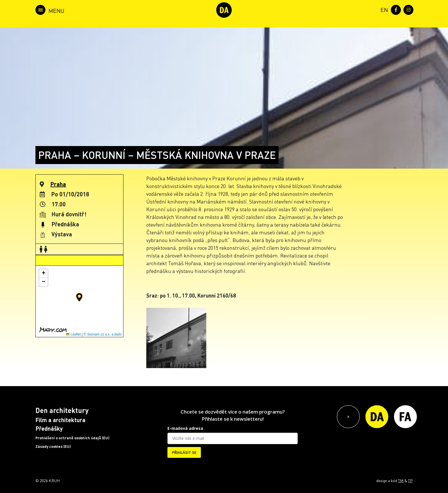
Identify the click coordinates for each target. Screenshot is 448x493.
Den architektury (62, 410)
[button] (79, 297)
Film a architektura (60, 420)
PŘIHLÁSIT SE (184, 452)
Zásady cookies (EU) (53, 446)
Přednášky (49, 428)
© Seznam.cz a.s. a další (103, 334)
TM (401, 480)
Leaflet (73, 334)
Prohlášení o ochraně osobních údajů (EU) (72, 438)
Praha (58, 184)
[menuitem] (383, 9)
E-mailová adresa (185, 428)
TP (410, 480)
